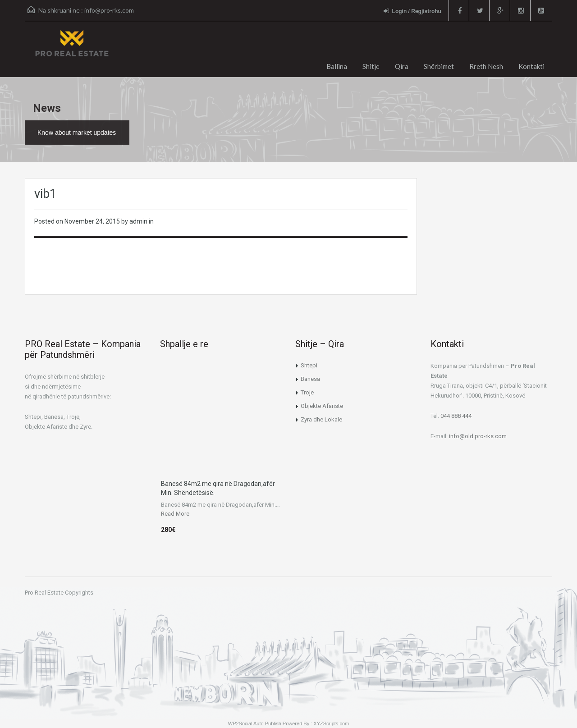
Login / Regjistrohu (411, 11)
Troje (307, 392)
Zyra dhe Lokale (321, 419)
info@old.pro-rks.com (478, 436)
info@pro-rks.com (109, 10)
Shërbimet (439, 66)
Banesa (310, 379)
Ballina (337, 66)
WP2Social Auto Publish (255, 723)
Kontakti (531, 66)
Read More (175, 514)
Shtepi (309, 365)
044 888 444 (456, 416)
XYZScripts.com (331, 723)
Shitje (371, 66)
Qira (402, 66)
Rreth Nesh (486, 66)
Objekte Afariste (322, 406)
